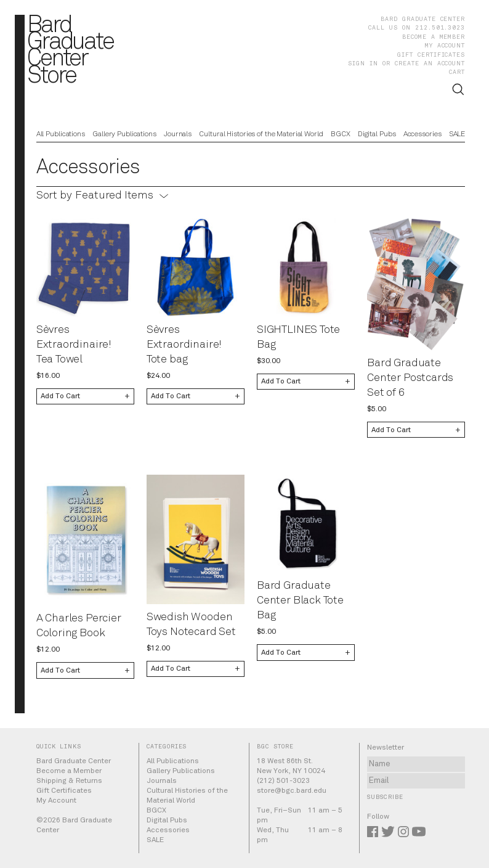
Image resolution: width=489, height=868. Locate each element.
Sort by (54, 195)
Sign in (363, 63)
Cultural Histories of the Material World (261, 134)
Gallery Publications (124, 134)
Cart (457, 72)
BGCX (341, 134)
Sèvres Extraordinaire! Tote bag (184, 345)
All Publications (61, 134)
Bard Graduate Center (423, 19)
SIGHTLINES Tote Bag (298, 337)
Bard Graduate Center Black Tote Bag (300, 600)
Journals (178, 134)
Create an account (430, 63)
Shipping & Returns (69, 780)
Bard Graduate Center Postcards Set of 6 (410, 378)
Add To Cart (60, 396)
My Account (445, 46)
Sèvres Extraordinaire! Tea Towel (74, 345)
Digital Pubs (377, 134)
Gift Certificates (431, 55)
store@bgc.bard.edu (292, 790)
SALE (457, 134)
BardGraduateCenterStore (70, 51)
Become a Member (434, 37)
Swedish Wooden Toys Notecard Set (191, 624)
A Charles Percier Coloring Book (79, 626)
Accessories (422, 134)
